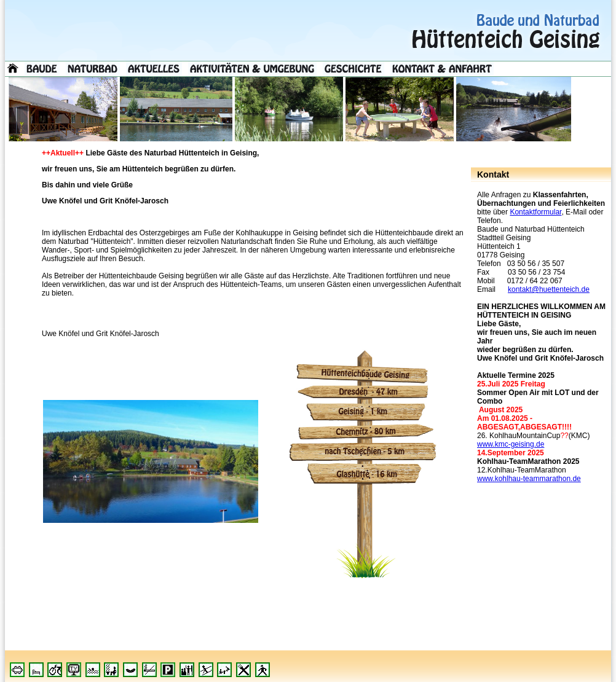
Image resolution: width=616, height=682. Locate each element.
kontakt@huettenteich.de (549, 289)
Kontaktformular (535, 212)
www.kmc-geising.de (511, 444)
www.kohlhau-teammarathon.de (529, 479)
